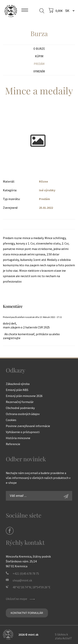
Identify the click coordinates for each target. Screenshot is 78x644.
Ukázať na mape (21, 599)
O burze (39, 49)
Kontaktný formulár (27, 613)
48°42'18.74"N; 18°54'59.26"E (32, 587)
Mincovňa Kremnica (11, 11)
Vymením (39, 71)
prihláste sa (44, 334)
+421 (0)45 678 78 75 (26, 574)
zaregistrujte (12, 338)
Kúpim (39, 56)
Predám (39, 64)
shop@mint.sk (22, 580)
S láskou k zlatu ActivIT (63, 636)
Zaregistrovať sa (70, 497)
